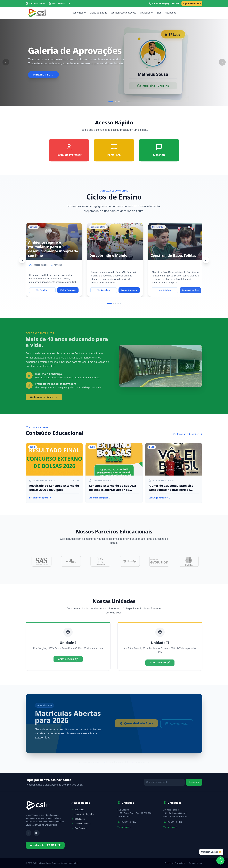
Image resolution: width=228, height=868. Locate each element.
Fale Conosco (79, 828)
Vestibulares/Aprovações (123, 13)
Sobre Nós (79, 13)
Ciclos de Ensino (98, 13)
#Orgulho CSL (43, 75)
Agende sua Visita (192, 3)
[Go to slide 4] (118, 303)
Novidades (172, 13)
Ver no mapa (124, 827)
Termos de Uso (196, 863)
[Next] (206, 260)
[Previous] (22, 260)
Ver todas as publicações (188, 434)
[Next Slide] (222, 62)
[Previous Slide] (6, 62)
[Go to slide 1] (111, 101)
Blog (159, 13)
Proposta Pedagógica (83, 814)
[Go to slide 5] (120, 303)
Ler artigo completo (40, 498)
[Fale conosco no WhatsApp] (220, 860)
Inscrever (194, 782)
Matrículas (147, 13)
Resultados (78, 819)
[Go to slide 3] (119, 101)
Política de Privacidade (175, 863)
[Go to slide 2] (116, 101)
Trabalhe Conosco (81, 824)
